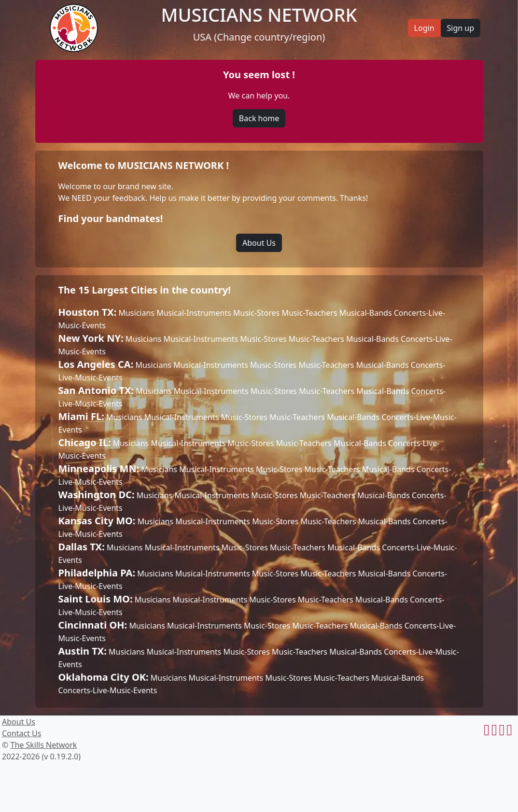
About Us (259, 243)
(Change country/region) (269, 37)
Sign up (461, 28)
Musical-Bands (366, 313)
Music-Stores (256, 313)
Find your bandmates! (111, 218)
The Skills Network (43, 745)
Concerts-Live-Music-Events (108, 690)
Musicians (136, 313)
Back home (259, 118)
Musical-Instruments (194, 313)
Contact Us (21, 733)
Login (424, 28)
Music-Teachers (309, 313)
